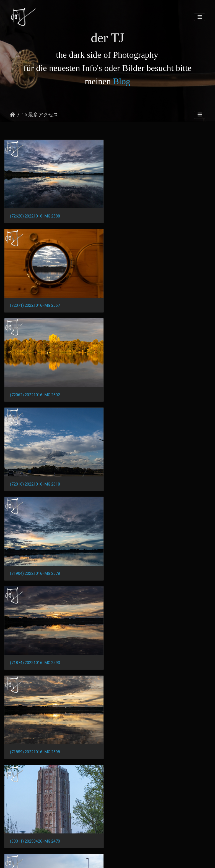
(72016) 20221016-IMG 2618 (143, 305)
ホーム (12, 115)
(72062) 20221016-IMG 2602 (35, 305)
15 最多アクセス (40, 115)
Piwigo (113, 859)
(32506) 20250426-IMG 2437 (35, 572)
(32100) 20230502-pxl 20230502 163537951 (49, 838)
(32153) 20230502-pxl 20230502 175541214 (157, 749)
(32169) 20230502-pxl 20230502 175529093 (49, 749)
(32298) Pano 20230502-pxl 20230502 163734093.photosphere (161, 572)
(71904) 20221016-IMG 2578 (35, 394)
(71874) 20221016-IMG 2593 (143, 394)
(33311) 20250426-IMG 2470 (143, 483)
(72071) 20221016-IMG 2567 (143, 216)
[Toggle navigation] (200, 17)
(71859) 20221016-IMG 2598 (35, 483)
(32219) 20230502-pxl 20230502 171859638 (49, 661)
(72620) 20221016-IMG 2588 (35, 216)
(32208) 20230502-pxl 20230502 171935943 (157, 661)
